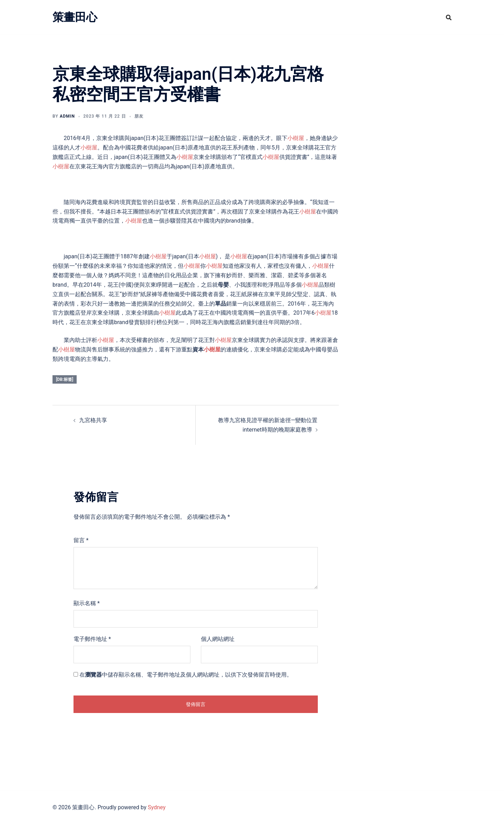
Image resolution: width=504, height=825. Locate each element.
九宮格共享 (93, 420)
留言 (81, 540)
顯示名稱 (87, 603)
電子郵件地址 (92, 639)
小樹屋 (296, 138)
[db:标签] (65, 379)
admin (67, 116)
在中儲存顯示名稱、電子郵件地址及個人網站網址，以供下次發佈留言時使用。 (186, 675)
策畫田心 (75, 17)
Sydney (157, 807)
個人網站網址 (218, 639)
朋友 (139, 116)
